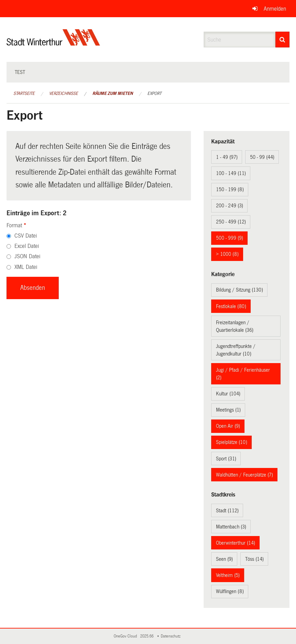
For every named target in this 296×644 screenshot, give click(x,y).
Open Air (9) (228, 426)
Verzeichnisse (64, 94)
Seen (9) (224, 559)
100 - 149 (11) (231, 173)
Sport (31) (226, 459)
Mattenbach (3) (231, 527)
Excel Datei (27, 246)
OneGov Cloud (126, 636)
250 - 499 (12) (231, 222)
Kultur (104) (228, 394)
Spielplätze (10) (232, 442)
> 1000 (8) (227, 254)
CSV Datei (26, 236)
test (20, 72)
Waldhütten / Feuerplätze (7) (244, 475)
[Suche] (283, 40)
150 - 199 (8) (230, 189)
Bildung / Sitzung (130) (240, 290)
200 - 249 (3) (230, 206)
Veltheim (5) (228, 575)
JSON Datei (27, 256)
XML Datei (26, 267)
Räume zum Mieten (113, 94)
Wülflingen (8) (230, 591)
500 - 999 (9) (230, 238)
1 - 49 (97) (227, 157)
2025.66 (147, 636)
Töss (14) (254, 559)
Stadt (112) (227, 511)
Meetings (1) (228, 410)
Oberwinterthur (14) (236, 543)
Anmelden (275, 9)
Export (154, 94)
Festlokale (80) (231, 306)
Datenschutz (172, 636)
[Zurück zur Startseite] (53, 43)
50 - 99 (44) (262, 157)
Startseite (24, 94)
